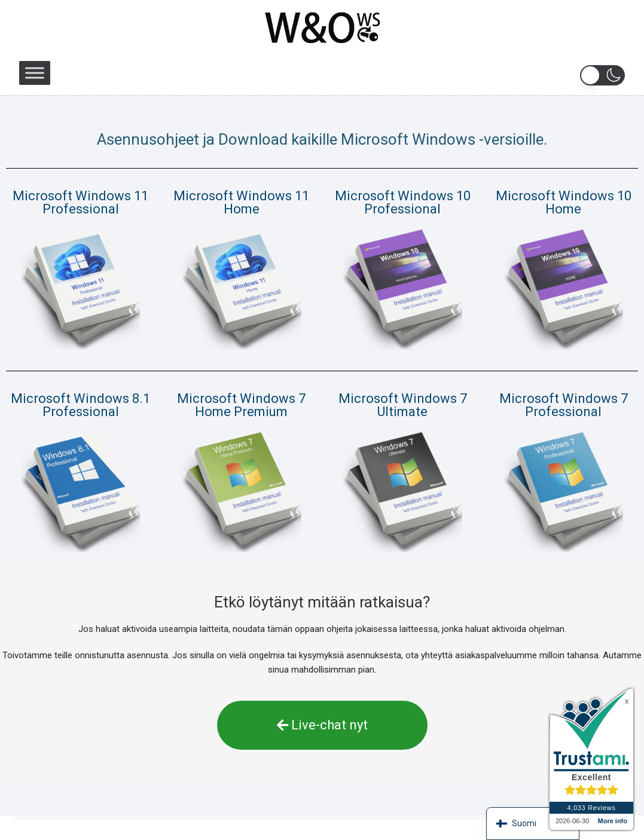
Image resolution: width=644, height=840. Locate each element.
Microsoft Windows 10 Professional (403, 202)
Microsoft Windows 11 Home (241, 202)
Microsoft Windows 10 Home (564, 202)
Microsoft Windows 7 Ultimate (403, 405)
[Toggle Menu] (35, 73)
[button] (602, 75)
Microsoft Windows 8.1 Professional (80, 405)
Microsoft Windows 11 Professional (80, 202)
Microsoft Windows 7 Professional (564, 405)
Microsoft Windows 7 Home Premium (241, 405)
